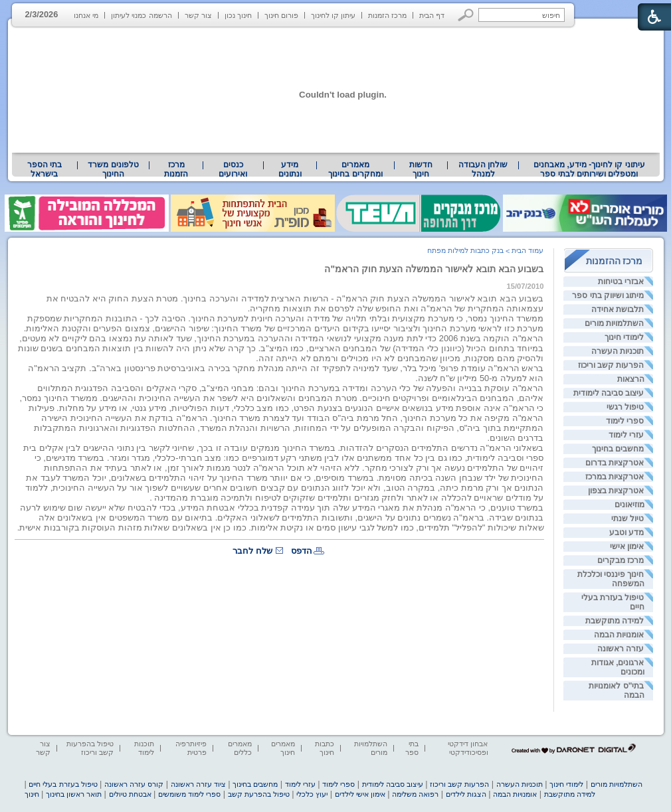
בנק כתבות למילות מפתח (465, 250)
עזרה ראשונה (621, 649)
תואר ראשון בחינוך (74, 794)
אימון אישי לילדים (360, 794)
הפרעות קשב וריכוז (611, 365)
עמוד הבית (527, 250)
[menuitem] (589, 169)
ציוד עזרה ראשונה (198, 784)
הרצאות (631, 379)
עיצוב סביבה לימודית (609, 393)
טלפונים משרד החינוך (113, 169)
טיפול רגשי (625, 407)
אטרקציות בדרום (615, 463)
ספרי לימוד (625, 421)
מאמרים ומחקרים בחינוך (355, 169)
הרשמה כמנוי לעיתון (141, 15)
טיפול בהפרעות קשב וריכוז (90, 748)
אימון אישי (627, 546)
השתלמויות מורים (614, 323)
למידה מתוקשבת (615, 621)
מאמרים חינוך (283, 748)
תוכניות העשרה (618, 351)
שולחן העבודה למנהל (483, 169)
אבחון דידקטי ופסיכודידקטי (468, 748)
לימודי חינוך (624, 337)
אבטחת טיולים (130, 794)
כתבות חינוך (325, 748)
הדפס (302, 551)
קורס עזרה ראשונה (134, 784)
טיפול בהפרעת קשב (259, 794)
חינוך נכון (238, 15)
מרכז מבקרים (621, 560)
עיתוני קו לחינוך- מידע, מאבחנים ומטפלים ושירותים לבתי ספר (589, 169)
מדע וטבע (626, 532)
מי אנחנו (86, 15)
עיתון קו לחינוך (333, 15)
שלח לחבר (252, 551)
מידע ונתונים (290, 169)
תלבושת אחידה (618, 309)
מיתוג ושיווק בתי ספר (608, 295)
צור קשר (198, 15)
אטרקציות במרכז (615, 477)
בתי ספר (412, 748)
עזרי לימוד (626, 435)
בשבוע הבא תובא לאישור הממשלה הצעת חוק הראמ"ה (434, 269)
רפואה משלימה (415, 794)
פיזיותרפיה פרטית (191, 748)
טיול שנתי (627, 519)
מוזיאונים (629, 505)
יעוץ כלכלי (312, 794)
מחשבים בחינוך (618, 449)
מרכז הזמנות (387, 15)
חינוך (32, 794)
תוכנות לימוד (144, 748)
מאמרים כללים (240, 748)
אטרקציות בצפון (616, 491)
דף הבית (432, 15)
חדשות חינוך (421, 169)
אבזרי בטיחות (621, 282)
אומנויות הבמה (619, 635)
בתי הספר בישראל (45, 169)
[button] (466, 15)
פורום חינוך (281, 15)
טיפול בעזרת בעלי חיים (63, 784)
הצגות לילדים (466, 794)
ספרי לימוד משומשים (189, 794)
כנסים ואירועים (233, 169)
